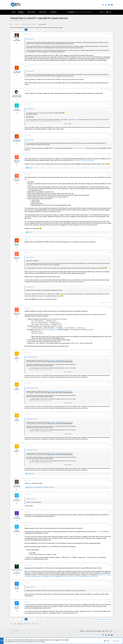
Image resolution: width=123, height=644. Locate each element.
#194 (110, 480)
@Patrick (38, 113)
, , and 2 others (41, 487)
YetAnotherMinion (17, 571)
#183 (110, 90)
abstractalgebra (15, 20)
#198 (110, 565)
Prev (14, 30)
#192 (110, 414)
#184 (110, 104)
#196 (110, 512)
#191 (110, 352)
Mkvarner (17, 244)
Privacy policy (98, 631)
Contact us (82, 631)
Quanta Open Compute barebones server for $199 (60, 360)
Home (107, 631)
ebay (91, 611)
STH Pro (16, 631)
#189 (110, 252)
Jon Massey (17, 71)
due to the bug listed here (50, 330)
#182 (110, 66)
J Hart (17, 517)
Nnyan (17, 109)
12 (32, 30)
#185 (110, 135)
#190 (110, 308)
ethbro (17, 530)
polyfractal (17, 161)
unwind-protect (17, 95)
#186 (110, 156)
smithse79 (17, 485)
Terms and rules (90, 631)
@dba (30, 483)
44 (37, 30)
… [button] (19, 30)
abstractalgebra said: (31, 357)
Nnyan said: (29, 140)
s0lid (17, 39)
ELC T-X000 (100, 532)
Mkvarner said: (30, 587)
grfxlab (17, 587)
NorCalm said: (29, 109)
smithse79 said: (30, 499)
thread (49, 547)
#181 (110, 34)
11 (29, 30)
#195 (110, 494)
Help (103, 631)
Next (41, 30)
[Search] (79, 12)
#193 (110, 445)
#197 (110, 525)
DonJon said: (29, 39)
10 (26, 30)
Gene (17, 499)
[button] (25, 12)
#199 (110, 582)
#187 (110, 174)
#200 (110, 602)
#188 (110, 239)
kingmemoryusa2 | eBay (80, 148)
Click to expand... (68, 124)
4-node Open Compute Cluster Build (84, 160)
